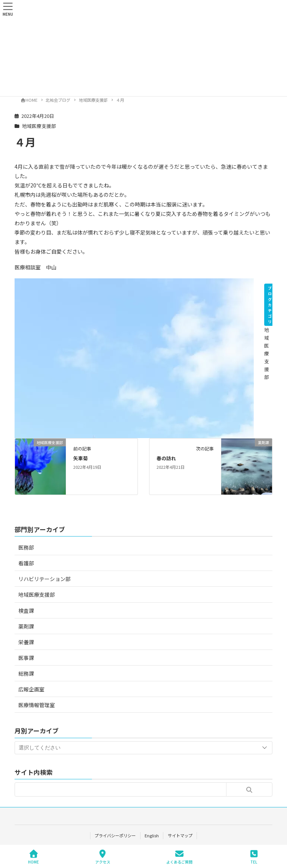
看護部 (26, 563)
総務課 (26, 673)
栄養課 (26, 642)
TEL (254, 857)
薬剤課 (26, 626)
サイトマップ (180, 835)
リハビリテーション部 (44, 579)
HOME (33, 857)
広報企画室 (31, 689)
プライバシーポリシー (115, 835)
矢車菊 (81, 458)
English (152, 835)
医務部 (26, 547)
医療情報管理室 (37, 705)
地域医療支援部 (39, 126)
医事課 (26, 658)
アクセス (103, 857)
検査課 (26, 611)
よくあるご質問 (179, 857)
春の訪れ (166, 458)
